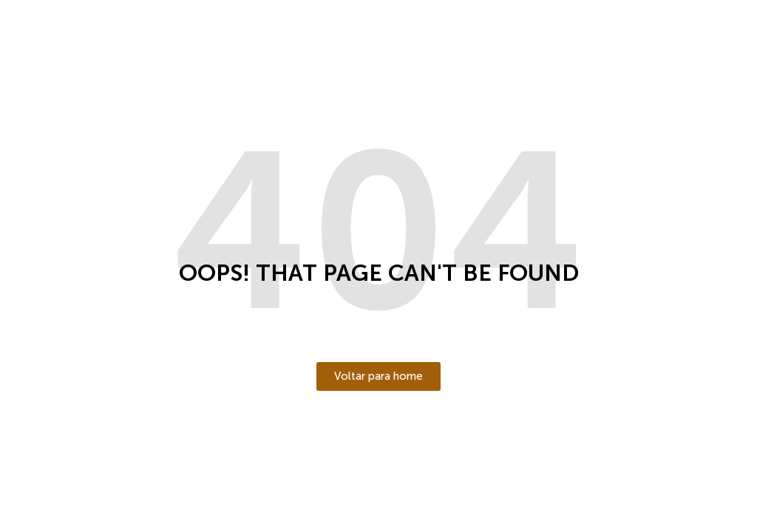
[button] (378, 376)
